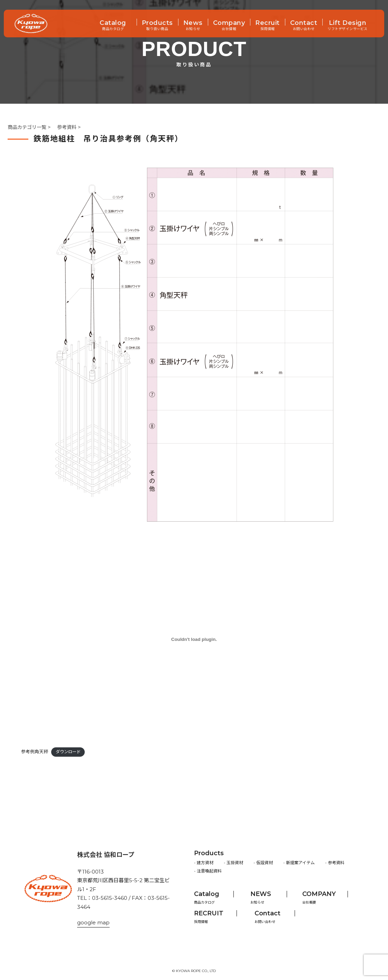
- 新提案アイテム (299, 863)
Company (229, 23)
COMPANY (319, 894)
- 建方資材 (204, 863)
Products (157, 23)
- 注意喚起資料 (208, 871)
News (193, 23)
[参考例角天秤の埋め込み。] (194, 639)
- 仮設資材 (263, 863)
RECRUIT (209, 914)
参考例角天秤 (35, 752)
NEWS (261, 894)
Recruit (267, 23)
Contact (304, 23)
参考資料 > (69, 127)
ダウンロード (69, 752)
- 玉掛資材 (233, 863)
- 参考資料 (335, 863)
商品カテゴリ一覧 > (29, 127)
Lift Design (348, 23)
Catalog (113, 23)
